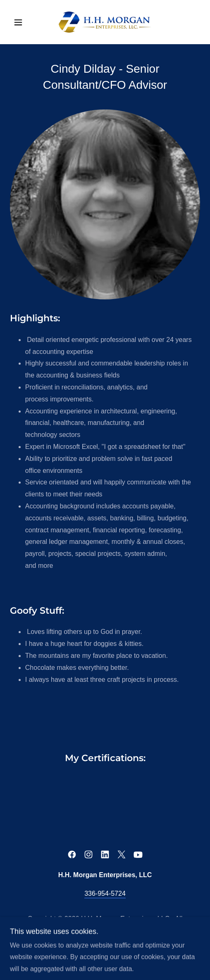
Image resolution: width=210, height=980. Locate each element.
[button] (24, 22)
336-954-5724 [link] (105, 893)
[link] (105, 22)
